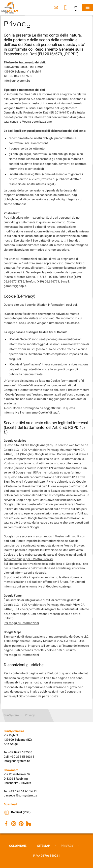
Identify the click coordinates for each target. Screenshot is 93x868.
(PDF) (21, 812)
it (76, 7)
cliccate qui (64, 586)
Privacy (67, 846)
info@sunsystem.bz (17, 761)
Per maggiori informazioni (21, 623)
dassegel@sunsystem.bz (20, 795)
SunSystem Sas (10, 7)
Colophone (18, 846)
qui (75, 305)
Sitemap (44, 846)
